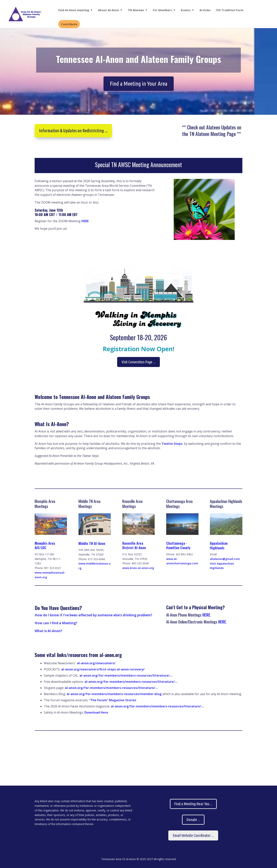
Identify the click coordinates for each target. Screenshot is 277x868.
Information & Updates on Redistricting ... (73, 131)
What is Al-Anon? (48, 631)
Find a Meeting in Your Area (139, 90)
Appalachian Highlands (219, 545)
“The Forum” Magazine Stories (112, 700)
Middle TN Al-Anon (92, 543)
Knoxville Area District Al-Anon (134, 545)
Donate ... (193, 820)
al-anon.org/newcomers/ (96, 663)
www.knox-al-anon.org (138, 568)
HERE (85, 221)
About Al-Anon (108, 10)
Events (186, 10)
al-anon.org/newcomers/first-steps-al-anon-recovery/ (103, 669)
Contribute (69, 24)
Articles (205, 10)
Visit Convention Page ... (138, 362)
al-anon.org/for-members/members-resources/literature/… (126, 675)
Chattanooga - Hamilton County (178, 545)
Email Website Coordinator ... (193, 835)
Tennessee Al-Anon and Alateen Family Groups (138, 65)
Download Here (96, 712)
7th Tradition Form (229, 10)
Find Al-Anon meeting (74, 10)
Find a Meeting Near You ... (193, 804)
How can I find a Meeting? (56, 623)
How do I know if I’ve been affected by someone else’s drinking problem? (93, 615)
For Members (162, 10)
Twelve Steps (172, 444)
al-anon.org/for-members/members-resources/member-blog (114, 694)
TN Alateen (136, 10)
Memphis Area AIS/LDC (45, 545)
